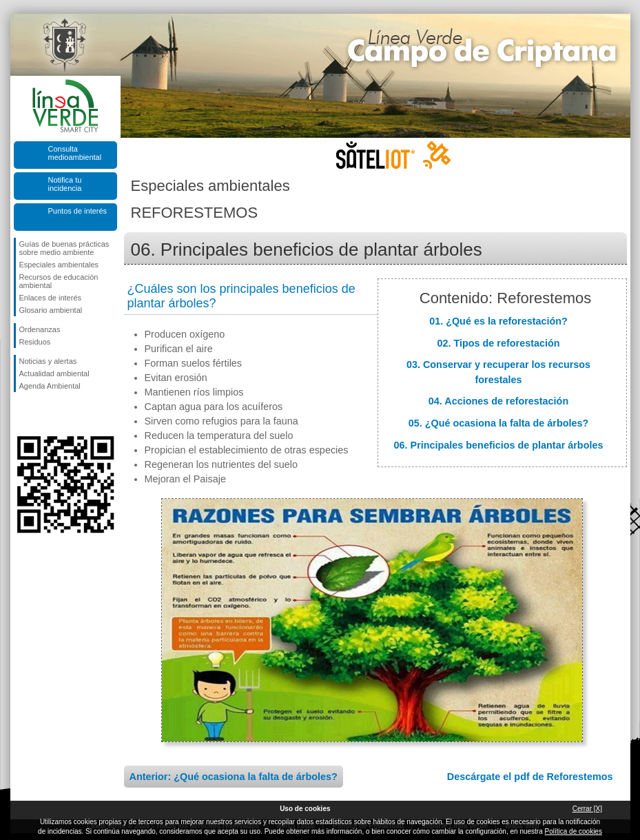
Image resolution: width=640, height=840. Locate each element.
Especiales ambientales (59, 265)
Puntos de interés (78, 211)
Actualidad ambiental (54, 373)
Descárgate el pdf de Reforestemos (530, 777)
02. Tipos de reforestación (498, 343)
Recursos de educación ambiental (59, 281)
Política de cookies (574, 831)
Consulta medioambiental (75, 153)
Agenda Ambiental (50, 386)
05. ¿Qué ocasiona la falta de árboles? (499, 423)
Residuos (35, 342)
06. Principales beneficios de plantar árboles (499, 445)
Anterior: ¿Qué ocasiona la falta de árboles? (234, 777)
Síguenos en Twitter (45, 414)
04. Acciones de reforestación (498, 401)
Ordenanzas (40, 329)
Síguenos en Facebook (22, 414)
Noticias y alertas (48, 361)
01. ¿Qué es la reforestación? (498, 321)
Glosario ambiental (51, 310)
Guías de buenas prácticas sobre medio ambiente (64, 248)
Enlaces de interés (51, 298)
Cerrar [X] (587, 809)
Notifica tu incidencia (65, 184)
